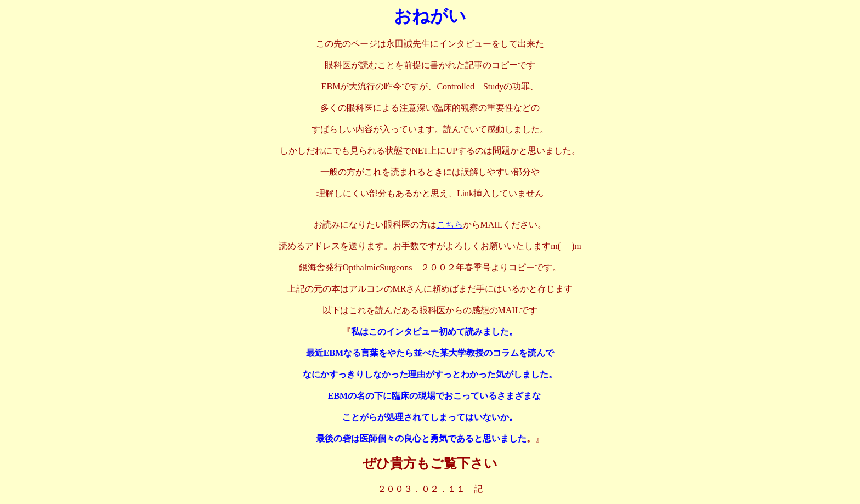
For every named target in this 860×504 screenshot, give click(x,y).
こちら (450, 225)
